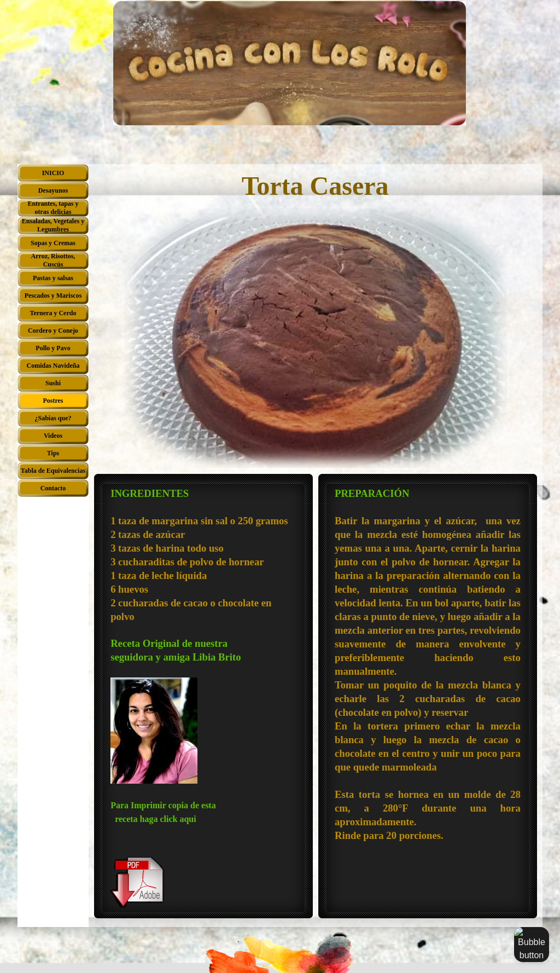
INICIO (53, 173)
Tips (53, 453)
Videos (53, 436)
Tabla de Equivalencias (53, 471)
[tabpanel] (203, 698)
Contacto (53, 488)
